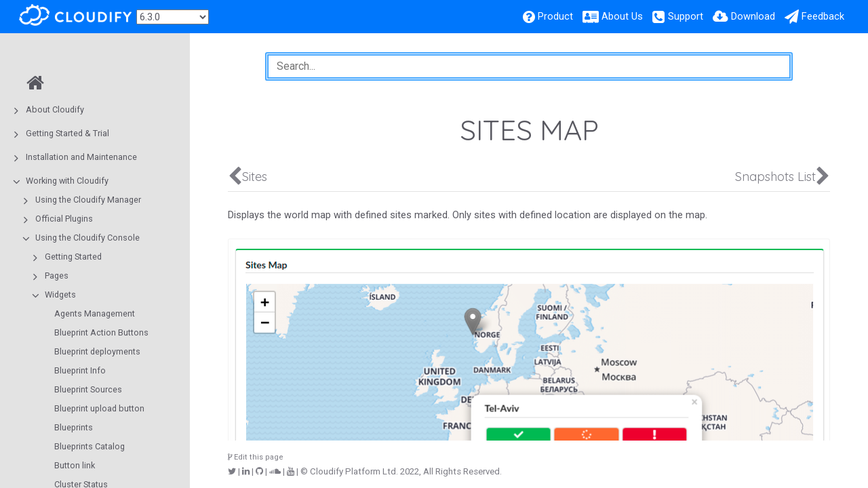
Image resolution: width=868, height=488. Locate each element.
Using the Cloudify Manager (88, 200)
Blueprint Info (80, 370)
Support (686, 16)
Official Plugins (64, 219)
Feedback (823, 16)
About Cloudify (55, 109)
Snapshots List (775, 177)
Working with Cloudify (67, 181)
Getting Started (73, 257)
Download (753, 16)
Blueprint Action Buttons (101, 332)
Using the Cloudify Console (87, 238)
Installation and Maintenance (81, 157)
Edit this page (256, 457)
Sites (255, 177)
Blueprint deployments (97, 351)
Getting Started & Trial (67, 133)
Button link (75, 465)
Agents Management (95, 313)
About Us (622, 16)
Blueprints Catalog (90, 446)
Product (555, 16)
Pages (57, 276)
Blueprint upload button (99, 408)
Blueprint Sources (88, 389)
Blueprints (74, 427)
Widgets (60, 294)
